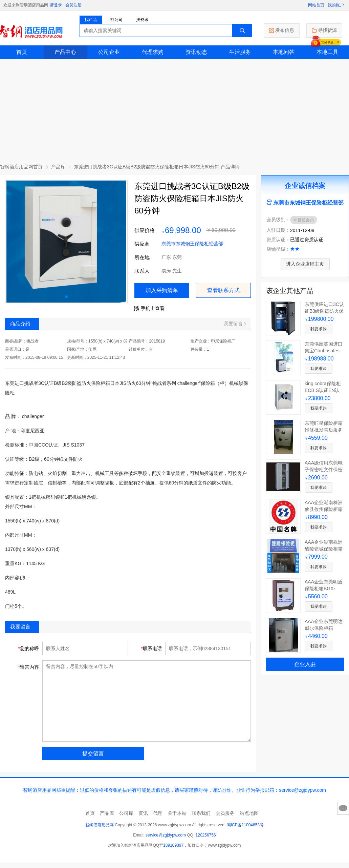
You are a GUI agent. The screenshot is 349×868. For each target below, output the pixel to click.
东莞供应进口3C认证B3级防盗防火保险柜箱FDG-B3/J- (324, 311)
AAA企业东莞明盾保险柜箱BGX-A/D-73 (324, 588)
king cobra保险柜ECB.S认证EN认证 (323, 390)
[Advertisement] (175, 110)
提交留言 (93, 754)
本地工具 (327, 52)
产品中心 (65, 52)
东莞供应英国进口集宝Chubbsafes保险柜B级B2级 (324, 351)
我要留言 (235, 324)
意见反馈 (343, 808)
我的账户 (336, 5)
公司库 (126, 813)
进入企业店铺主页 (305, 264)
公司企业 (109, 52)
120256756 (206, 835)
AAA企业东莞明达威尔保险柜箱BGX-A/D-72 (324, 628)
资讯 (143, 813)
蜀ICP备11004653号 (245, 825)
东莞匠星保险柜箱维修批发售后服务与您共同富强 (324, 430)
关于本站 (177, 813)
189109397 (173, 845)
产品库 (58, 167)
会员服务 (225, 813)
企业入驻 (305, 664)
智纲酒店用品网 (100, 825)
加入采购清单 (162, 290)
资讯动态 (196, 52)
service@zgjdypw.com (166, 835)
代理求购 (153, 52)
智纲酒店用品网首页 (21, 167)
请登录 (56, 5)
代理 (158, 813)
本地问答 (284, 52)
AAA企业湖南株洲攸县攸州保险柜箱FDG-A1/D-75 (324, 509)
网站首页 (316, 5)
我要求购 (319, 329)
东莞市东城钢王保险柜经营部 (192, 244)
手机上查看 (149, 308)
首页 (22, 52)
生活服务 (240, 52)
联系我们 (201, 813)
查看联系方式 (223, 290)
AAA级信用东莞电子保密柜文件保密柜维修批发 (324, 470)
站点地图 (249, 813)
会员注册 (73, 5)
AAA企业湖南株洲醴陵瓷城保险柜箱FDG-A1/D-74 (324, 549)
